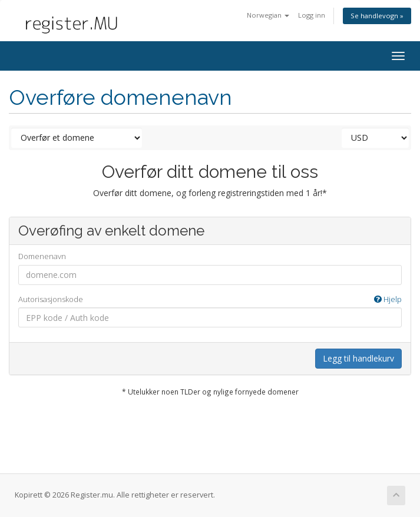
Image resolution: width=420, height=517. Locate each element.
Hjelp (388, 299)
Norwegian (268, 15)
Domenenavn (42, 256)
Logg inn (312, 15)
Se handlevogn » (377, 16)
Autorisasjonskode (210, 299)
